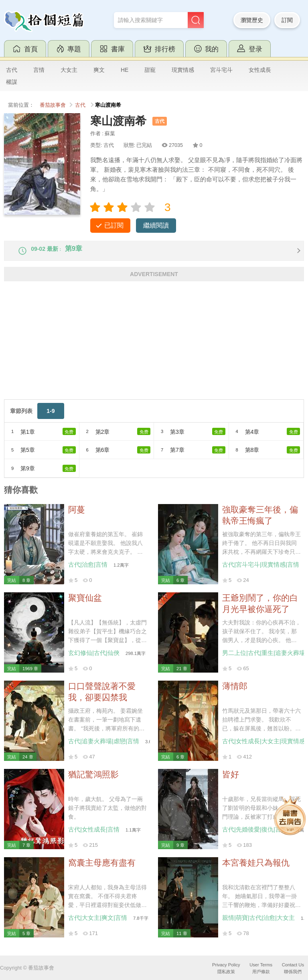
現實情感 (183, 70)
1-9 (51, 417)
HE (125, 70)
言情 (39, 70)
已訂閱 (114, 225)
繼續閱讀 (156, 225)
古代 (12, 70)
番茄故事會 (53, 105)
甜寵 (150, 70)
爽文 (99, 70)
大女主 (69, 70)
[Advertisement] (154, 350)
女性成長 (260, 70)
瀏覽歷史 (252, 20)
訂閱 (287, 20)
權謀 (12, 82)
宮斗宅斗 (221, 70)
